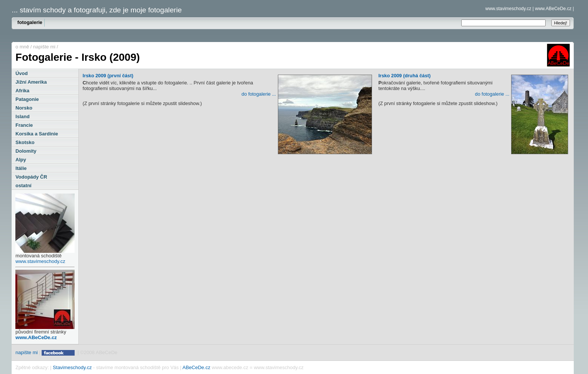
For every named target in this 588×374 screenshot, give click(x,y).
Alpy (21, 160)
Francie (24, 125)
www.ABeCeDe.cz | (555, 9)
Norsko (24, 108)
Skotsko (25, 142)
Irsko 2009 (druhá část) (473, 77)
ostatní (23, 185)
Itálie (21, 168)
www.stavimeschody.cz (40, 261)
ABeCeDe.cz (196, 367)
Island (22, 116)
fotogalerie (30, 22)
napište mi (44, 47)
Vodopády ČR (31, 177)
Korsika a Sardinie (37, 134)
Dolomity (26, 151)
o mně (22, 47)
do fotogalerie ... (259, 94)
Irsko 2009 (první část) (227, 77)
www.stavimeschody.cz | (509, 9)
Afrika (22, 91)
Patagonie (27, 99)
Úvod (22, 73)
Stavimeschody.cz (72, 367)
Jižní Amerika (31, 82)
